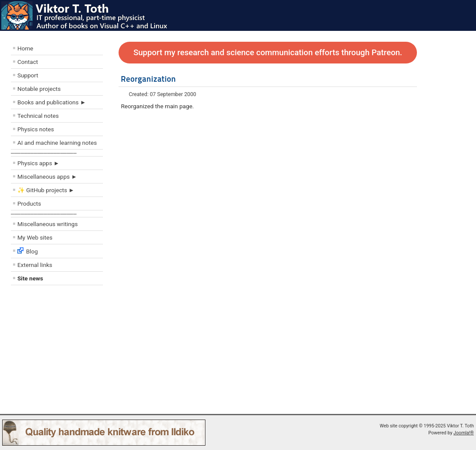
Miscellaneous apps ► (47, 177)
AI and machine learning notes (57, 143)
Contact (28, 62)
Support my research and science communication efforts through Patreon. (268, 53)
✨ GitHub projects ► (46, 190)
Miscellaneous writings (48, 224)
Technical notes (38, 116)
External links (35, 265)
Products (29, 203)
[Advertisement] (63, 352)
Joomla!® (464, 433)
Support (28, 75)
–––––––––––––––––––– (44, 153)
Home (25, 48)
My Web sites (35, 237)
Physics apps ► (38, 163)
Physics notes (36, 129)
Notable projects (39, 89)
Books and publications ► (52, 102)
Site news (30, 278)
